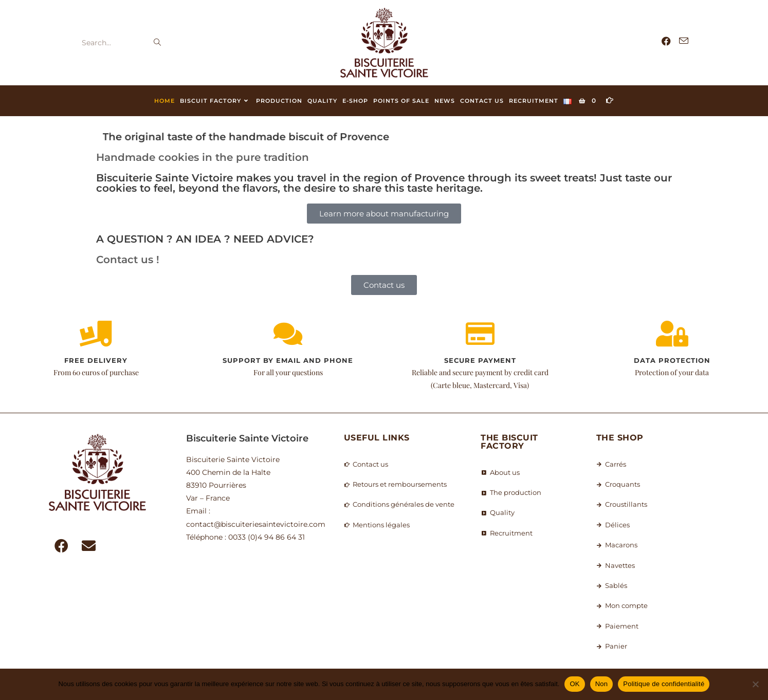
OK (574, 684)
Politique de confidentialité (664, 684)
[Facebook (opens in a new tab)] (666, 41)
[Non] (755, 684)
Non (602, 684)
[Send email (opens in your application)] (684, 41)
